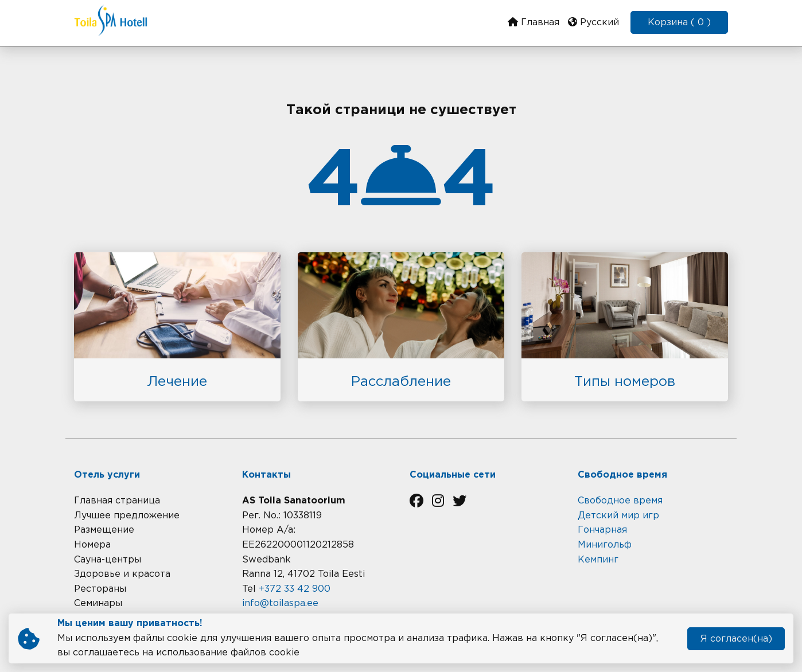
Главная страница (117, 501)
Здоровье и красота (122, 574)
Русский (593, 22)
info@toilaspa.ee (280, 603)
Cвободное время (620, 501)
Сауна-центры (108, 560)
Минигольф (605, 545)
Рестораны (100, 589)
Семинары (98, 603)
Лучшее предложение (127, 516)
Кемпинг (598, 560)
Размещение (104, 530)
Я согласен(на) (736, 639)
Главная (534, 22)
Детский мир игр (618, 516)
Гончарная (602, 530)
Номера (92, 545)
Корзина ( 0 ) (679, 23)
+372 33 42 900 (295, 589)
